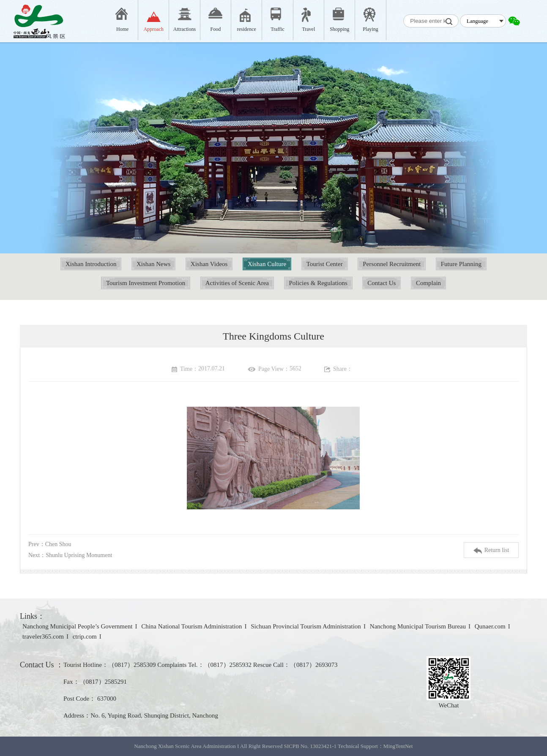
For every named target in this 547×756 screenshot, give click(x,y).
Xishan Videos (209, 264)
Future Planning (461, 264)
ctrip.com (85, 636)
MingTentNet (398, 746)
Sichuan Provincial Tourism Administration (306, 626)
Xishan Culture (267, 264)
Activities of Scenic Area (237, 283)
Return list (491, 551)
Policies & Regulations (318, 283)
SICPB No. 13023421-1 (310, 746)
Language (477, 21)
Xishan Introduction (91, 264)
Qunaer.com (490, 626)
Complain (428, 283)
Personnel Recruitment (392, 264)
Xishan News (153, 264)
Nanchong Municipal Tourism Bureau (418, 626)
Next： (70, 555)
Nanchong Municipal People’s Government (77, 626)
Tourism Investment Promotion (146, 283)
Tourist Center (325, 264)
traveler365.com (43, 636)
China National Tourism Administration (191, 626)
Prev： (50, 544)
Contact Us (382, 283)
